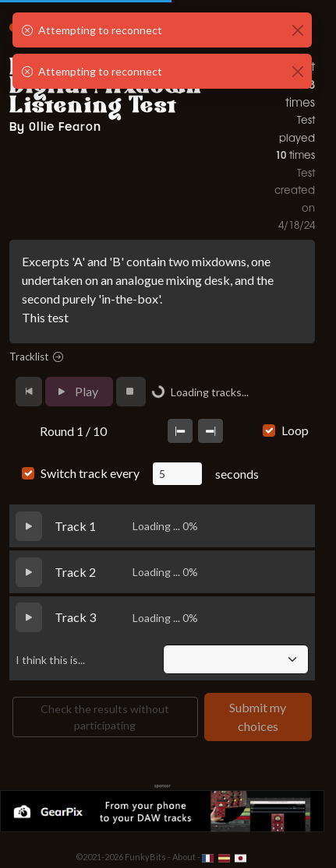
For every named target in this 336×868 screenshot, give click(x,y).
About (184, 857)
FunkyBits (145, 857)
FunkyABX (58, 23)
